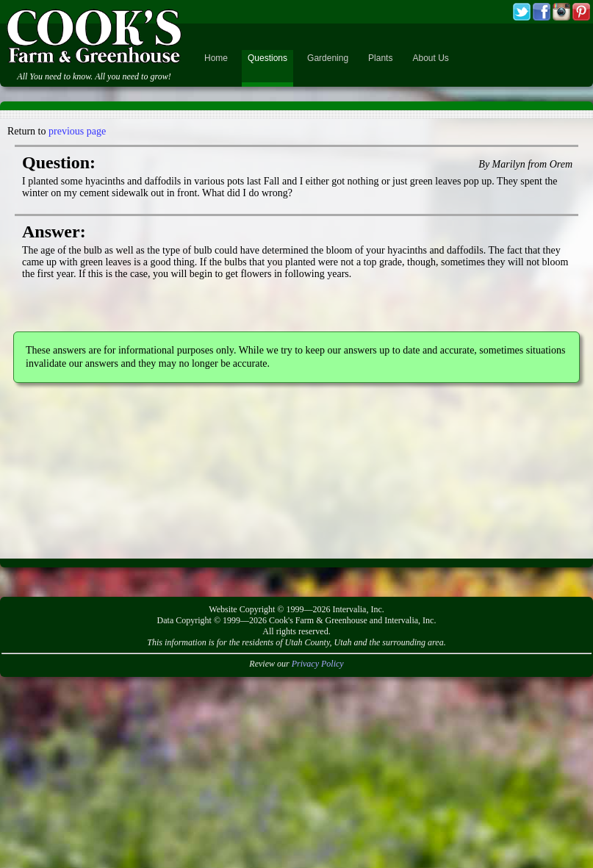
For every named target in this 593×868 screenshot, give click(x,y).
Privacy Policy (318, 664)
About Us (430, 58)
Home (216, 58)
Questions (267, 58)
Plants (380, 58)
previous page (77, 131)
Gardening (328, 58)
